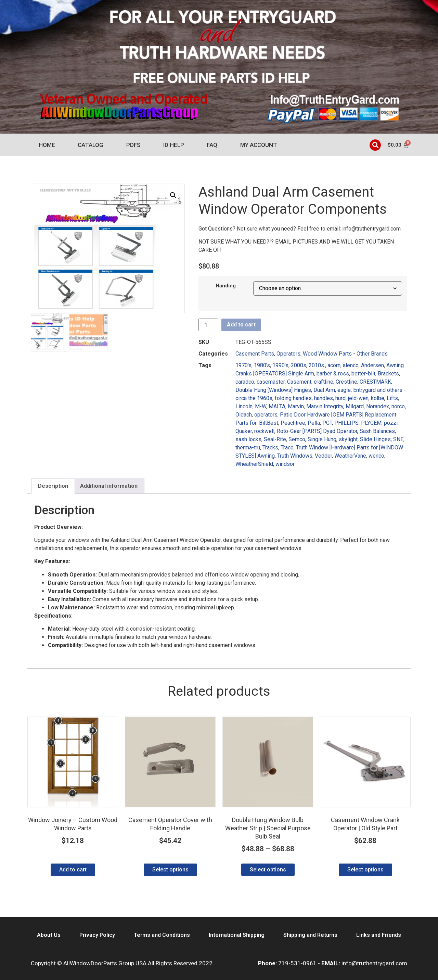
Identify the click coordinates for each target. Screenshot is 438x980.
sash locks (248, 439)
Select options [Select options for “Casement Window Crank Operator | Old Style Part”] (365, 870)
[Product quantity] (208, 325)
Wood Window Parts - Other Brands (345, 354)
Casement (299, 382)
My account (259, 145)
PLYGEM (371, 423)
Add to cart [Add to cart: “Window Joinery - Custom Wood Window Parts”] (73, 870)
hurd (340, 398)
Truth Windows (295, 456)
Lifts (392, 398)
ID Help (174, 145)
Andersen (372, 365)
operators (266, 415)
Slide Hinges (375, 439)
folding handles (293, 398)
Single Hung (322, 439)
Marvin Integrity (325, 406)
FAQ (212, 145)
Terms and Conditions (162, 935)
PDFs (133, 145)
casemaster (271, 382)
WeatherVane (350, 456)
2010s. (317, 365)
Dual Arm (324, 390)
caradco (245, 382)
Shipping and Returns (310, 935)
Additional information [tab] (109, 486)
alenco (351, 365)
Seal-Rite (275, 439)
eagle (344, 390)
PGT (327, 423)
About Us (49, 935)
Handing (226, 286)
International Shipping (237, 935)
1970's (243, 365)
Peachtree (293, 423)
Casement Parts (255, 354)
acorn (334, 365)
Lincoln (244, 406)
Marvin (296, 406)
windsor (285, 464)
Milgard (355, 406)
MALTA (277, 406)
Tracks (270, 448)
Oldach (244, 415)
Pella (314, 423)
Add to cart (241, 325)
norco (398, 406)
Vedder (323, 456)
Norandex (378, 406)
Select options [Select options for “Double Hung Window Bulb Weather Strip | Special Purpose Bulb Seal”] (268, 870)
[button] (375, 145)
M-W (261, 406)
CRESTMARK (375, 382)
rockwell (264, 431)
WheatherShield (254, 464)
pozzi (391, 423)
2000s (299, 365)
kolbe (378, 398)
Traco (287, 448)
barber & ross (333, 374)
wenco (376, 456)
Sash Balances (377, 431)
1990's (280, 365)
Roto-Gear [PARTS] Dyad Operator (317, 431)
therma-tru (248, 448)
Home (47, 145)
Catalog (91, 145)
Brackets (388, 374)
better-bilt (363, 374)
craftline (324, 382)
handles (324, 398)
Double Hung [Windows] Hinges (273, 390)
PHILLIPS (346, 423)
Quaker (244, 431)
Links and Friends (379, 935)
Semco (297, 439)
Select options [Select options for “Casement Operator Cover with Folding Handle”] (170, 870)
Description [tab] (53, 486)
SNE (398, 439)
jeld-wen (358, 398)
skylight (348, 439)
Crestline (346, 382)
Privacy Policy (97, 935)
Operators (288, 354)
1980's (262, 365)
